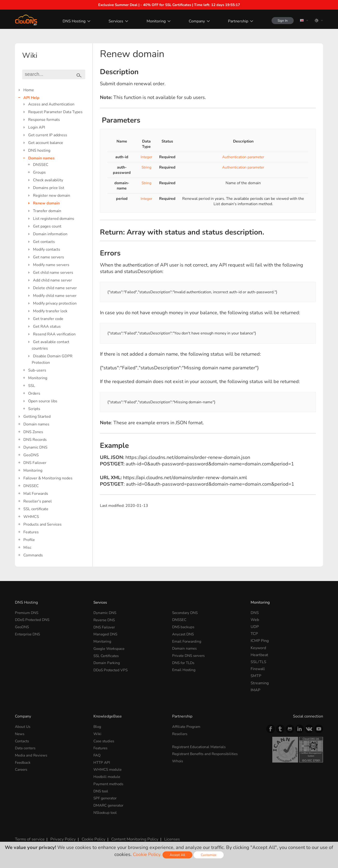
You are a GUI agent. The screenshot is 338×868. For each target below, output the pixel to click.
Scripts (34, 409)
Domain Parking (107, 662)
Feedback (23, 762)
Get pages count (47, 226)
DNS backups (184, 627)
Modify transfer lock (50, 311)
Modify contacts (47, 249)
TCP (254, 634)
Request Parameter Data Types (55, 112)
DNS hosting (39, 150)
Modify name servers (51, 265)
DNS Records (35, 440)
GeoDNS (31, 455)
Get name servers (49, 257)
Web (255, 620)
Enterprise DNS (29, 634)
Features (31, 532)
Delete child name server (55, 288)
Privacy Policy (61, 837)
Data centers (26, 748)
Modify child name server (55, 296)
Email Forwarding (187, 641)
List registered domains (54, 219)
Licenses (166, 837)
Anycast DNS (184, 634)
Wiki (97, 734)
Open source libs (43, 401)
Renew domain (46, 203)
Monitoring (153, 21)
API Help (31, 98)
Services (114, 21)
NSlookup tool (106, 811)
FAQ (97, 755)
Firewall (258, 669)
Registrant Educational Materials (200, 747)
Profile (29, 540)
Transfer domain (47, 211)
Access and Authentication (51, 104)
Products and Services (42, 524)
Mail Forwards (36, 494)
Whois (178, 761)
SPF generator (106, 797)
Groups (39, 172)
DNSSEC (41, 165)
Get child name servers (53, 273)
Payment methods (109, 783)
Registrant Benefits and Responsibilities (207, 754)
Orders (34, 393)
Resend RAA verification (54, 334)
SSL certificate (36, 509)
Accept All (178, 855)
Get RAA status (47, 326)
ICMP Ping (260, 641)
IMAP (255, 690)
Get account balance (46, 143)
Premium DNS (27, 613)
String (147, 167)
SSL (32, 386)
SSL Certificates (107, 655)
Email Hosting (184, 669)
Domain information (50, 234)
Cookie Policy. (147, 854)
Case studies (105, 741)
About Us (23, 727)
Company (194, 21)
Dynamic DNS (35, 447)
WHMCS (31, 517)
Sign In (281, 21)
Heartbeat (259, 655)
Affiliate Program (187, 727)
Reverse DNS (105, 620)
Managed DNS (106, 634)
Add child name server (52, 280)
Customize (209, 855)
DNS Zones (33, 432)
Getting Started (37, 417)
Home (29, 90)
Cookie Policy (90, 837)
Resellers (181, 734)
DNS (255, 613)
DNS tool (101, 790)
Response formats (44, 120)
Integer (147, 157)
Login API (37, 127)
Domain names (41, 158)
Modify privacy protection (55, 303)
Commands (33, 555)
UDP (255, 627)
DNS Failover (35, 463)
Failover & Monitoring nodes (48, 478)
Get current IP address (48, 135)
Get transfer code (48, 319)
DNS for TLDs (184, 662)
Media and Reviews (32, 755)
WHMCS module (108, 769)
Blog (97, 727)
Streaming (260, 683)
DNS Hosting (72, 21)
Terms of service (29, 837)
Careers (22, 769)
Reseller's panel (38, 501)
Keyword (258, 648)
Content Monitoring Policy (130, 837)
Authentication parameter (243, 157)
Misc (27, 548)
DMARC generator (110, 804)
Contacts (23, 741)
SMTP (256, 676)
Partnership (235, 21)
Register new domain (52, 196)
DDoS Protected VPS (112, 669)
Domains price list (49, 188)
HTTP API (102, 762)
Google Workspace (110, 648)
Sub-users (37, 370)
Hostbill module (107, 776)
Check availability (48, 180)
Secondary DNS (186, 613)
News (20, 734)
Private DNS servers (190, 655)
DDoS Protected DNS (34, 620)
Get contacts (44, 242)
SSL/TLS (258, 662)
